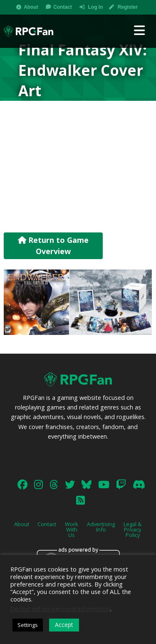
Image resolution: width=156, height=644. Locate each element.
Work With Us (72, 529)
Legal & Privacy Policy (132, 529)
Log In (95, 7)
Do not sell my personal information (60, 609)
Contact (63, 7)
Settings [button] (28, 625)
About (31, 7)
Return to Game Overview (53, 246)
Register (128, 7)
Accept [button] (64, 625)
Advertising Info (101, 527)
